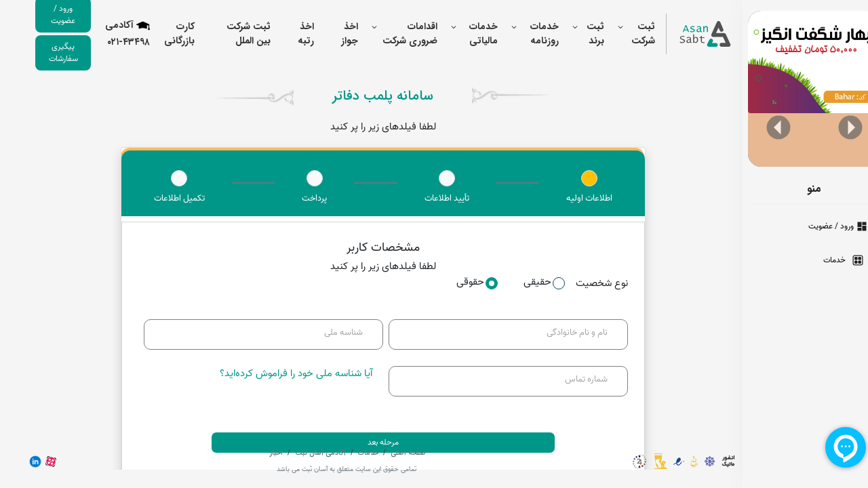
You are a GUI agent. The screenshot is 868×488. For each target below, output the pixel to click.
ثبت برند (577, 34)
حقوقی (459, 282)
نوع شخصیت (584, 284)
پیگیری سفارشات (45, 53)
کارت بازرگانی (161, 34)
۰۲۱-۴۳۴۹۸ (110, 42)
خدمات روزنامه (526, 34)
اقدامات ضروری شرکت (392, 34)
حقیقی (526, 282)
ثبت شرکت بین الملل (230, 34)
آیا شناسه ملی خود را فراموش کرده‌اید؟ (278, 373)
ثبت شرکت (625, 34)
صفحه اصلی (389, 453)
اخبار (258, 453)
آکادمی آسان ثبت (301, 453)
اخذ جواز (331, 34)
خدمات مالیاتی (465, 34)
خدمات (349, 453)
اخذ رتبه (288, 34)
